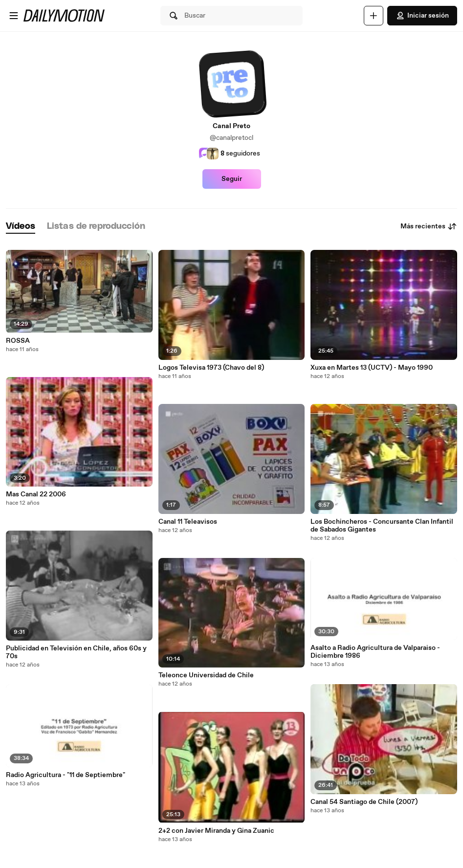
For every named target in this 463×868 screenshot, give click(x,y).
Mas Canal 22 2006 (36, 494)
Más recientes (429, 226)
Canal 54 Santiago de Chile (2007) (364, 802)
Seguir (232, 179)
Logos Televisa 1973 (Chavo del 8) (211, 368)
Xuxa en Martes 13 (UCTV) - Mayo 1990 (372, 368)
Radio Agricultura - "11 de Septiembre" (66, 775)
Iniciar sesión (422, 16)
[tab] (21, 227)
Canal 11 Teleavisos (188, 522)
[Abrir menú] (14, 16)
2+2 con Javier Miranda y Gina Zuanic (216, 831)
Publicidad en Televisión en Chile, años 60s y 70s (76, 652)
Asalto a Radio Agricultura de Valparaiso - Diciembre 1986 (375, 652)
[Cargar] (374, 16)
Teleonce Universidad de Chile (206, 675)
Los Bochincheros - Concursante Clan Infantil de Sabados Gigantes (382, 526)
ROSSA (18, 341)
